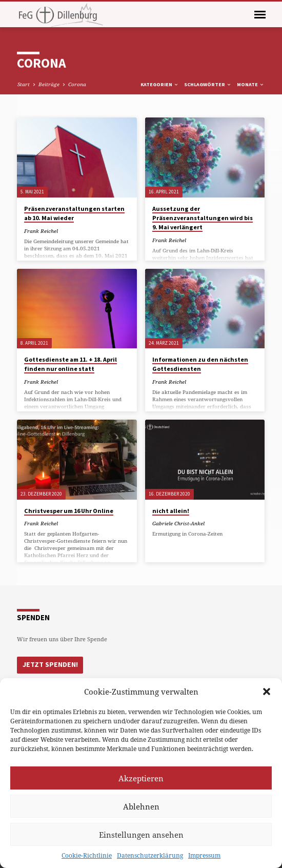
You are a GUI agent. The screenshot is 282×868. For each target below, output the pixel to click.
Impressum (204, 855)
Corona (77, 84)
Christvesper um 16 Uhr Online (69, 511)
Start (24, 84)
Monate (251, 84)
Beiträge (49, 84)
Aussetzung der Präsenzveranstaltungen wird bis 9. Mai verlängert (203, 218)
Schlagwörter (208, 84)
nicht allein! (171, 511)
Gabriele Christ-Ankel (178, 523)
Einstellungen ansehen (141, 835)
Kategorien (160, 84)
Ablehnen (141, 806)
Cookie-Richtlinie (87, 855)
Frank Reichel (41, 231)
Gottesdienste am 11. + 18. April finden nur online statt (70, 364)
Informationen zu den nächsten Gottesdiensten (200, 364)
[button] (267, 692)
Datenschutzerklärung (150, 855)
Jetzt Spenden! (48, 664)
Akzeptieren (141, 778)
